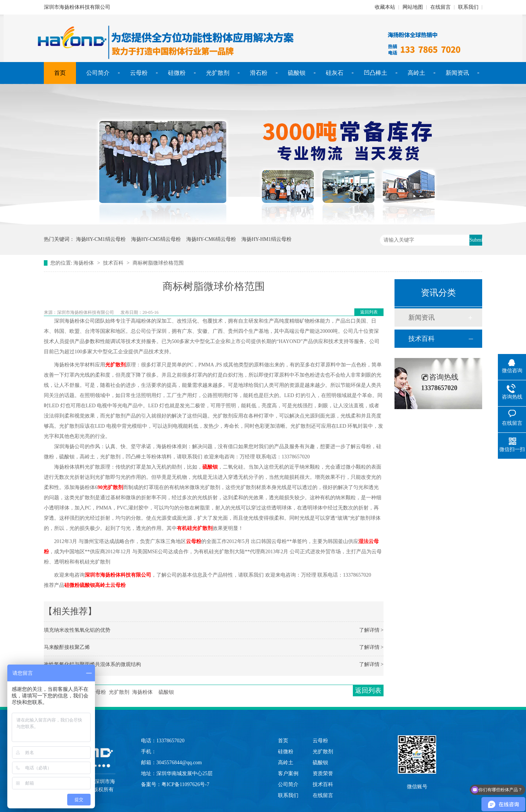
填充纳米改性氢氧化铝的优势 (77, 630)
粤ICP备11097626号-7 (185, 784)
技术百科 (113, 263)
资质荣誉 (323, 773)
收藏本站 (385, 7)
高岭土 (416, 73)
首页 (60, 73)
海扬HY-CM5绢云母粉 (156, 239)
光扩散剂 (218, 73)
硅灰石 (335, 73)
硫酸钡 (297, 73)
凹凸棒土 (376, 73)
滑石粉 (259, 73)
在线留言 (441, 7)
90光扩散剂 (110, 487)
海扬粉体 (84, 263)
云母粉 (139, 73)
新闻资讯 (457, 73)
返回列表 (369, 312)
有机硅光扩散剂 (195, 528)
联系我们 (468, 7)
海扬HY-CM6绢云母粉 (211, 239)
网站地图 (413, 7)
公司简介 (98, 73)
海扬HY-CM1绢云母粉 (101, 239)
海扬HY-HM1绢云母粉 (266, 239)
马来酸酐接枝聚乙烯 (67, 647)
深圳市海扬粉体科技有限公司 (118, 575)
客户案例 (288, 773)
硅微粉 (177, 73)
